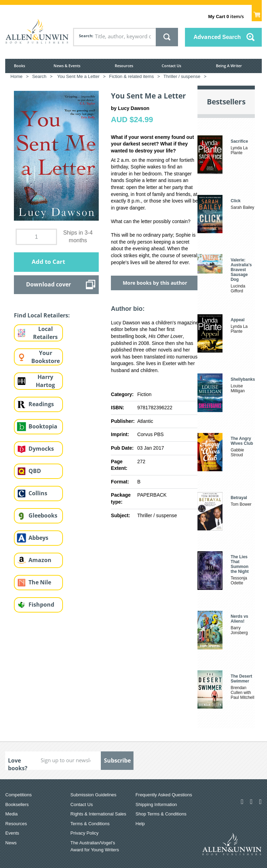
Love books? (18, 763)
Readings (41, 404)
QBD (35, 471)
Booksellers (17, 804)
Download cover (48, 284)
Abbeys (38, 538)
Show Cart (257, 13)
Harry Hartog (45, 381)
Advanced (217, 37)
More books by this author (155, 283)
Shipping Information (156, 804)
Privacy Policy (85, 833)
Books (19, 66)
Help (140, 824)
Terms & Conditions (90, 824)
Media (11, 814)
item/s (226, 16)
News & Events (67, 66)
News (11, 843)
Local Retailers (45, 333)
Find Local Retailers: (42, 315)
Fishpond (41, 605)
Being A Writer (229, 66)
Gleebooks (43, 515)
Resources (124, 66)
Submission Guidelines (94, 795)
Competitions (18, 795)
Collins (38, 493)
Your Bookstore (46, 357)
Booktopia (43, 426)
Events (12, 833)
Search (86, 36)
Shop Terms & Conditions (161, 814)
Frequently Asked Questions (164, 795)
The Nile (40, 582)
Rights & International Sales (98, 814)
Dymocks (41, 449)
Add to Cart (48, 262)
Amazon (40, 560)
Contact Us (171, 66)
